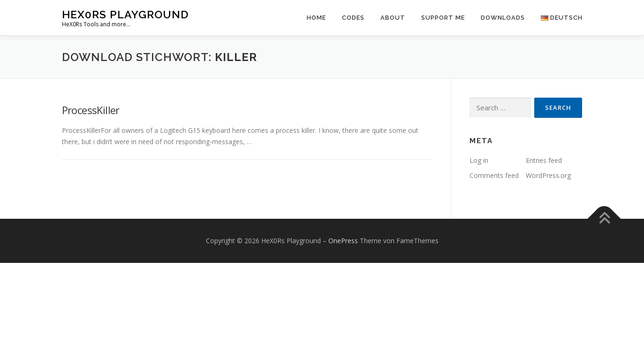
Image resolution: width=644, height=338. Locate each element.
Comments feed (494, 175)
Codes (353, 18)
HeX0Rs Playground (125, 14)
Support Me (443, 18)
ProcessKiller (91, 110)
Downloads (503, 18)
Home (316, 18)
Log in (479, 160)
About (393, 18)
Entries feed (544, 160)
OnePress (343, 241)
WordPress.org (548, 175)
